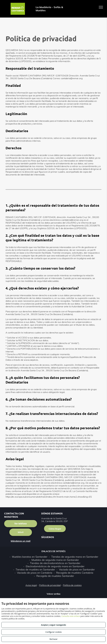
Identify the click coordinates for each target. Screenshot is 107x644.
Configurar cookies (54, 632)
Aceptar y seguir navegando (53, 625)
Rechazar (53, 639)
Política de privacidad (50, 585)
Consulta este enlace (71, 616)
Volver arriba (53, 594)
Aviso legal (31, 585)
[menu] (101, 7)
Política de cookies (72, 585)
